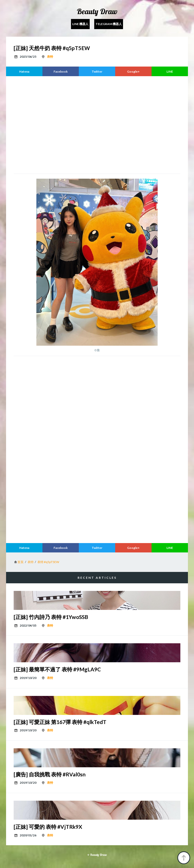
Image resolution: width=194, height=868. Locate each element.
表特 (50, 57)
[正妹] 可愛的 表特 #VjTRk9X (48, 827)
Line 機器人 (80, 24)
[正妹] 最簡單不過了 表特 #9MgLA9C (57, 669)
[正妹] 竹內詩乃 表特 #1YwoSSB (51, 617)
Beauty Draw (97, 11)
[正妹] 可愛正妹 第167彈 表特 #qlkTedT (60, 722)
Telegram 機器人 (109, 24)
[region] (97, 124)
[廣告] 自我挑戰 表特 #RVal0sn (50, 774)
